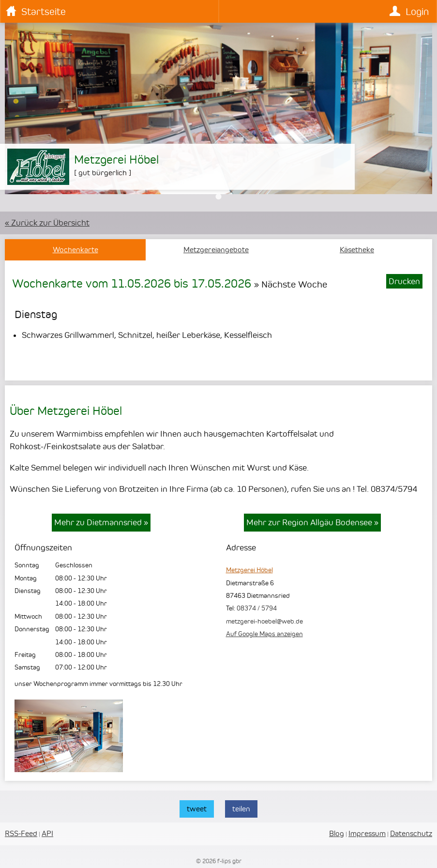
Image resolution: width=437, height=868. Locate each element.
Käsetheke (357, 250)
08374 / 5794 (257, 608)
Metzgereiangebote (216, 250)
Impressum (367, 833)
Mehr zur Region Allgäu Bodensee (312, 522)
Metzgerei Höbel (249, 570)
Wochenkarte (75, 250)
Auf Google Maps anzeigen (264, 634)
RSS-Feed (21, 833)
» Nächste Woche (291, 284)
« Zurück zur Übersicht (47, 223)
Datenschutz (411, 833)
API (47, 833)
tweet (197, 809)
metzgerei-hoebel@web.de (264, 621)
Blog (337, 833)
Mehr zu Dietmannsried (101, 522)
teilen (241, 809)
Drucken (404, 281)
